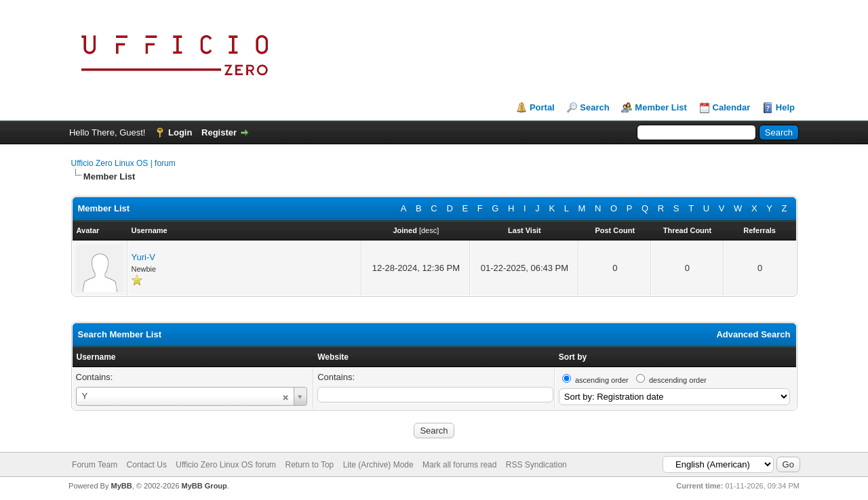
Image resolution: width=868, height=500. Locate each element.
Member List (661, 107)
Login (180, 132)
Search (594, 107)
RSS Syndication (536, 465)
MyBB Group (204, 486)
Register (219, 132)
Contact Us (147, 465)
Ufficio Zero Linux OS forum (226, 465)
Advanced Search (753, 334)
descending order (678, 380)
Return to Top (309, 465)
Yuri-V (143, 257)
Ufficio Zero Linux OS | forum (123, 163)
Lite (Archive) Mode (378, 465)
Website (333, 357)
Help (785, 107)
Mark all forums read (459, 465)
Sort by (573, 357)
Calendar (732, 107)
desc (429, 230)
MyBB (121, 486)
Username (96, 357)
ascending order (602, 380)
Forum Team (95, 465)
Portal (542, 107)
